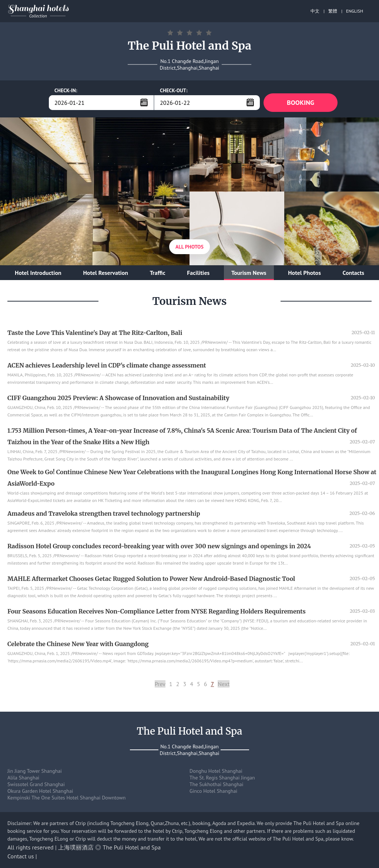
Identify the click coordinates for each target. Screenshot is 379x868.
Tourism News (249, 273)
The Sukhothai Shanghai (217, 784)
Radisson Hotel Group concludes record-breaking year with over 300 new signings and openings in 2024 (159, 546)
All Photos (189, 247)
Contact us (21, 856)
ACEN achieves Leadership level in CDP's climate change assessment (107, 365)
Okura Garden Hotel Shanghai (40, 791)
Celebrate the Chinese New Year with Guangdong (78, 644)
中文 (315, 11)
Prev (160, 684)
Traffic (158, 273)
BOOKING (301, 102)
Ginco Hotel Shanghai (213, 791)
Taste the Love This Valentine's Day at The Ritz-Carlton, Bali (95, 333)
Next (224, 684)
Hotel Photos (304, 273)
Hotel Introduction (38, 273)
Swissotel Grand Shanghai (36, 784)
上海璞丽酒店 (76, 847)
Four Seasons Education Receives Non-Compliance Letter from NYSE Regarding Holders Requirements (157, 611)
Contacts (353, 273)
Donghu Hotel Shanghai (216, 771)
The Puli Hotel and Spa (132, 847)
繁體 (333, 11)
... (144, 102)
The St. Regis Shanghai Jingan (222, 778)
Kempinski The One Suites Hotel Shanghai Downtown (67, 798)
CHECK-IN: (66, 90)
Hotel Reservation (105, 273)
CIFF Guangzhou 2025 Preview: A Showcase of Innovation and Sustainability (118, 398)
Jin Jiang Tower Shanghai (35, 771)
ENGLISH (355, 11)
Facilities (198, 273)
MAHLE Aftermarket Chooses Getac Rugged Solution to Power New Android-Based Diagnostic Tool (151, 579)
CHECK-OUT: (174, 90)
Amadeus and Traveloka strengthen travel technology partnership (104, 513)
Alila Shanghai (23, 778)
